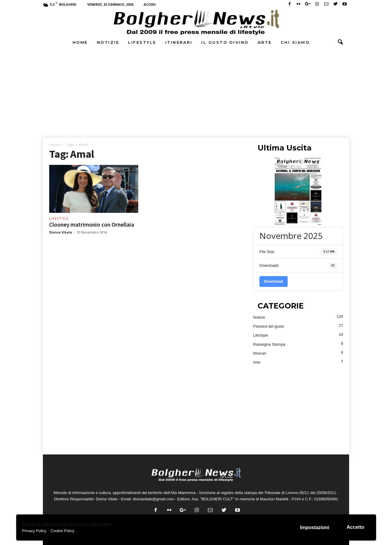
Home (80, 42)
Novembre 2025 (291, 236)
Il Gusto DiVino (225, 42)
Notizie (108, 42)
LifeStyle (142, 42)
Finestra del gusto (269, 326)
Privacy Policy (34, 531)
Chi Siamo (295, 42)
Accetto (356, 527)
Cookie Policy (63, 531)
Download (274, 281)
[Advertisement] (196, 94)
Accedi (150, 4)
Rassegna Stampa (269, 344)
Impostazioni (315, 527)
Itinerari (179, 42)
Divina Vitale (61, 232)
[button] (340, 42)
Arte (265, 42)
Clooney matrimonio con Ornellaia (92, 225)
